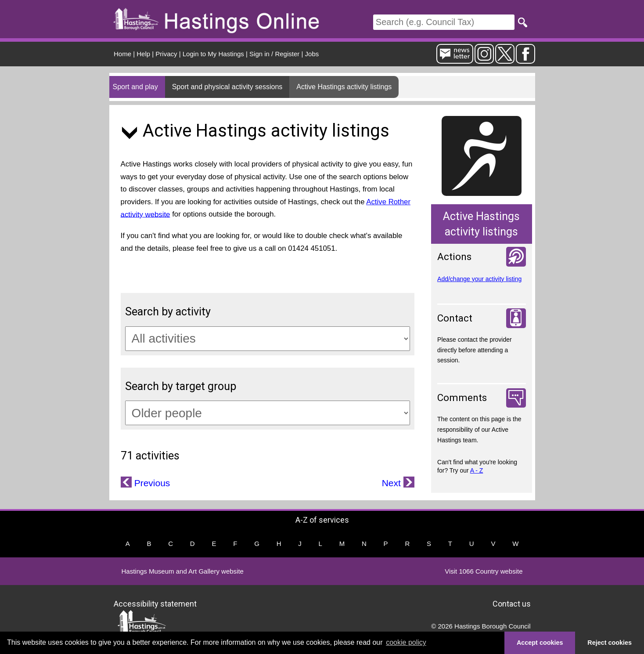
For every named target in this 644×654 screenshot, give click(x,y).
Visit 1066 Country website (484, 571)
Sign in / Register (274, 54)
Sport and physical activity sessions (227, 87)
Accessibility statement (155, 603)
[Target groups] (268, 413)
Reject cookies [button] (610, 643)
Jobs (312, 54)
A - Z (477, 470)
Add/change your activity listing (479, 279)
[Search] (444, 22)
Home (122, 54)
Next (393, 483)
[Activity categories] (268, 339)
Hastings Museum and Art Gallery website (183, 571)
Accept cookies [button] (540, 643)
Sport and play (135, 87)
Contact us (512, 603)
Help (143, 54)
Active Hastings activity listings (344, 87)
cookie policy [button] (406, 642)
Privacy (166, 54)
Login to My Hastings (213, 54)
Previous (151, 483)
